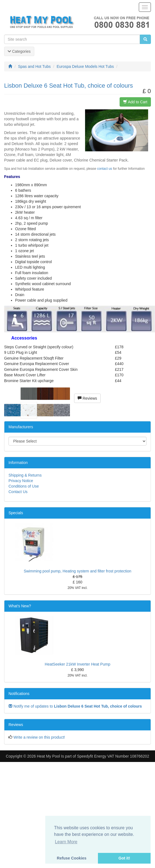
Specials (16, 513)
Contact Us (18, 492)
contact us (105, 169)
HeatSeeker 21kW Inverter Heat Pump (77, 664)
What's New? (20, 606)
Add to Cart (135, 102)
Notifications (19, 694)
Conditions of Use (24, 486)
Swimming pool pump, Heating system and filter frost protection (77, 571)
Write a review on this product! (39, 737)
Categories (19, 51)
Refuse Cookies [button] (72, 858)
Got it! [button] (124, 858)
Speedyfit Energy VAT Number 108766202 (113, 756)
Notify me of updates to (75, 706)
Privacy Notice (21, 481)
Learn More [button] (66, 842)
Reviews (87, 398)
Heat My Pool (48, 756)
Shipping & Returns (25, 475)
